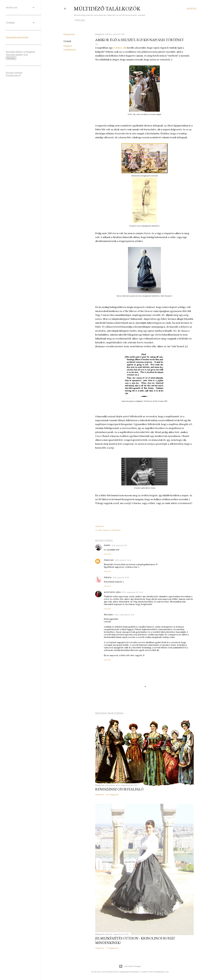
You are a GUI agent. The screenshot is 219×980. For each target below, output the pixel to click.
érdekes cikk (120, 48)
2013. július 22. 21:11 (119, 545)
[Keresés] (192, 9)
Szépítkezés (70, 50)
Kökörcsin (109, 560)
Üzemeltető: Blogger (130, 966)
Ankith (107, 545)
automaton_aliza (112, 592)
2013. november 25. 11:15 (124, 615)
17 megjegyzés (112, 948)
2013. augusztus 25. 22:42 (132, 592)
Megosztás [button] (69, 34)
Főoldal (80, 20)
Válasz (107, 554)
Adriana (108, 577)
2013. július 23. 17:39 (121, 577)
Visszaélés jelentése (17, 37)
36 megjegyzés (112, 794)
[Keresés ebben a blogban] (17, 55)
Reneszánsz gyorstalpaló (119, 789)
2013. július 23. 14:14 (123, 560)
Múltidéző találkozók (107, 9)
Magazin (68, 46)
